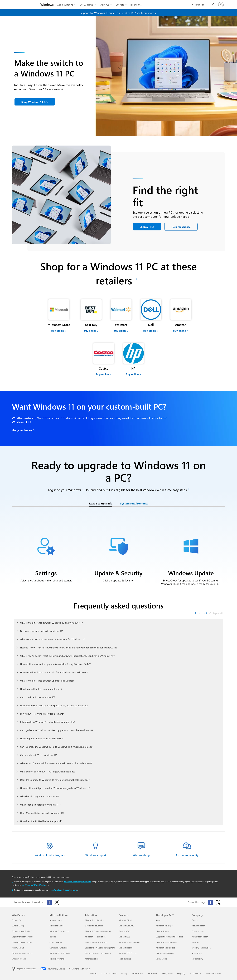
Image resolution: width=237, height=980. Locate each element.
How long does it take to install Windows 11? (43, 738)
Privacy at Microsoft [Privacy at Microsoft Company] (200, 937)
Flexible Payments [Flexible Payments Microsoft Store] (57, 959)
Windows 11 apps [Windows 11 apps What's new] (19, 959)
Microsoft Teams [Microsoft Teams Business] (126, 948)
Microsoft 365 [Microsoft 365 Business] (124, 937)
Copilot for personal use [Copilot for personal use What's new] (22, 942)
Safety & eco (167, 973)
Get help (120, 5)
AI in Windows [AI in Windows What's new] (18, 948)
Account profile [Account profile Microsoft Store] (56, 920)
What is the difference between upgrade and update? (47, 681)
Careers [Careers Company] (195, 920)
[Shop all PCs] (147, 227)
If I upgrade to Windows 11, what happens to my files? (48, 722)
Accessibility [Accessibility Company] (197, 953)
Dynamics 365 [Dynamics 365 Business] (124, 931)
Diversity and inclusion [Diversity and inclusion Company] (201, 948)
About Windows (65, 5)
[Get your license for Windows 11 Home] (24, 430)
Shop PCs (104, 5)
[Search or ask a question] (213, 4)
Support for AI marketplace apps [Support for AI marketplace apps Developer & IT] (170, 937)
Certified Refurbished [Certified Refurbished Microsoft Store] (58, 948)
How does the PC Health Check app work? (41, 821)
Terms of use (137, 973)
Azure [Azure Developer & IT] (158, 920)
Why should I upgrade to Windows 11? (40, 796)
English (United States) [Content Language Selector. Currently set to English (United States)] (27, 968)
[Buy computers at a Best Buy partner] (91, 315)
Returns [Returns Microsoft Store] (53, 937)
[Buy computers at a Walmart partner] (121, 315)
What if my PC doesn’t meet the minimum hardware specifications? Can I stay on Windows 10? (67, 656)
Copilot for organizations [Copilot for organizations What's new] (22, 937)
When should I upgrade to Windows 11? (40, 805)
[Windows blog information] (141, 850)
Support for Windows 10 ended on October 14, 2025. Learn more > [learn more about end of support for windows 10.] (118, 13)
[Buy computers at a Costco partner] (104, 359)
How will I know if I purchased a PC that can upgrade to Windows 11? (55, 788)
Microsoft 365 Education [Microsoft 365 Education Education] (95, 937)
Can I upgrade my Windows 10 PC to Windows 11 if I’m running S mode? (57, 747)
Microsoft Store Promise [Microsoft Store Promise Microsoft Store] (60, 953)
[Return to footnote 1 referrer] (13, 882)
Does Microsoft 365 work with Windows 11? (42, 813)
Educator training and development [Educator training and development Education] (100, 948)
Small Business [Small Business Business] (125, 959)
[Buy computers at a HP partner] (134, 359)
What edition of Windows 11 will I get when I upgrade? (48, 772)
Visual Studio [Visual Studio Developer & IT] (162, 959)
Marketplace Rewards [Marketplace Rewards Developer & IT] (165, 953)
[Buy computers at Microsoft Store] (59, 315)
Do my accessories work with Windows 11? (42, 631)
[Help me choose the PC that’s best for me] (181, 227)
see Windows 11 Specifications (34, 885)
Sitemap (94, 973)
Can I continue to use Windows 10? (38, 697)
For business (136, 5)
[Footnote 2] (137, 279)
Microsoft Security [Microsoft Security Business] (126, 926)
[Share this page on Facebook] (211, 902)
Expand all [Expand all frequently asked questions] (201, 613)
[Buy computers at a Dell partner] (151, 315)
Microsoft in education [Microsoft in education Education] (95, 920)
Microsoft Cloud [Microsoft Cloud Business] (125, 920)
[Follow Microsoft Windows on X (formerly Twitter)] (57, 902)
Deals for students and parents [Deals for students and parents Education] (98, 953)
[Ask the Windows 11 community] (187, 850)
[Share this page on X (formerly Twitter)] (218, 902)
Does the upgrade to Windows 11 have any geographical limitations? (55, 780)
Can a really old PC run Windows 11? (39, 755)
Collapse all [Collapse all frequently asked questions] (216, 613)
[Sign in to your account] (221, 5)
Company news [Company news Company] (198, 931)
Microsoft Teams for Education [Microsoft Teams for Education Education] (98, 931)
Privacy (124, 973)
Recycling (181, 973)
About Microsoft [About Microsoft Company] (198, 926)
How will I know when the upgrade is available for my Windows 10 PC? (55, 664)
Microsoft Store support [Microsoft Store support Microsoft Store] (59, 931)
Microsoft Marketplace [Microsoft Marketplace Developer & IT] (166, 948)
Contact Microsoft (109, 973)
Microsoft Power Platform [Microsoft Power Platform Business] (129, 942)
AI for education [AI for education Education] (92, 959)
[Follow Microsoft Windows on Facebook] (49, 902)
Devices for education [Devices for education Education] (94, 926)
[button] (35, 102)
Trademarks (152, 973)
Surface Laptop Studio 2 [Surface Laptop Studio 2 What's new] (22, 931)
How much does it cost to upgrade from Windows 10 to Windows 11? (55, 672)
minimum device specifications (78, 882)
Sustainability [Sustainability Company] (197, 959)
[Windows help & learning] (96, 850)
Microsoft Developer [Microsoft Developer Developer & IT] (165, 926)
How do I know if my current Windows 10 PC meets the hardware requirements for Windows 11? (69, 648)
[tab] (101, 504)
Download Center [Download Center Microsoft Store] (57, 926)
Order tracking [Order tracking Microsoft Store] (56, 942)
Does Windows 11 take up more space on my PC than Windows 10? (54, 705)
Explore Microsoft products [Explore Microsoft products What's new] (23, 953)
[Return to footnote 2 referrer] (13, 890)
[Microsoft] (24, 5)
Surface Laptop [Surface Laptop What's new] (18, 926)
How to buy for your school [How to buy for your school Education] (96, 942)
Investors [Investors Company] (195, 942)
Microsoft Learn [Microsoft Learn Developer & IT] (163, 931)
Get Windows (86, 5)
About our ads (196, 973)
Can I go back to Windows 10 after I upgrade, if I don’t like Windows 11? (57, 730)
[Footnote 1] (135, 279)
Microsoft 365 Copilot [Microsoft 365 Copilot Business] (128, 953)
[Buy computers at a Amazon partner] (181, 315)
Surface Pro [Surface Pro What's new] (17, 920)
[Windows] (47, 5)
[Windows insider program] (50, 850)
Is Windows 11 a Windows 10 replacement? (42, 714)
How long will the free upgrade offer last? (41, 689)
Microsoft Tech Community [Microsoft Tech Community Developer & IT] (167, 942)
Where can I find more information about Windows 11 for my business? (56, 763)
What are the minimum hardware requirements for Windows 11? (52, 639)
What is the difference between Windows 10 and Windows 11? (51, 623)
